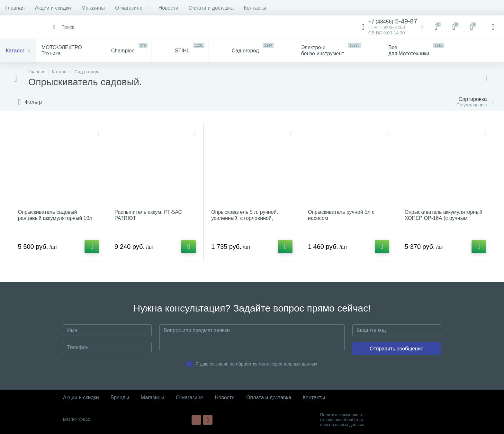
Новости (168, 8)
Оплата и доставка (211, 8)
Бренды (120, 398)
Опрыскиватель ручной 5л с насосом (341, 215)
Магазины (93, 8)
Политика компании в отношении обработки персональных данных (342, 420)
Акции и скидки (53, 8)
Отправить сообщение (396, 349)
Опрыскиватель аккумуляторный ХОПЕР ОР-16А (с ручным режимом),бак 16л (444, 218)
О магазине (132, 8)
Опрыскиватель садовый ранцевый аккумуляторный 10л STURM (55, 218)
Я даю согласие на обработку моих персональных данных (256, 364)
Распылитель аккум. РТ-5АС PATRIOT (148, 215)
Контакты (255, 8)
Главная (15, 8)
